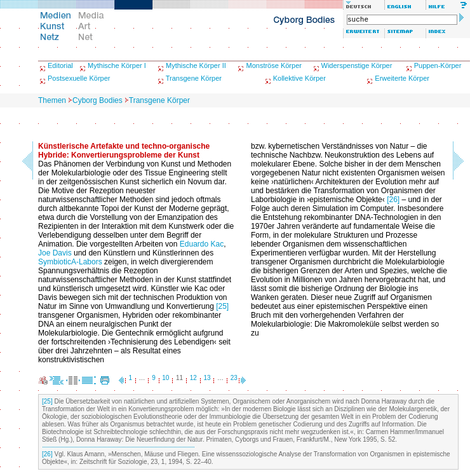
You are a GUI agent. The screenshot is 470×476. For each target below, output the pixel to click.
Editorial (60, 65)
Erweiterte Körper (402, 78)
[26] (393, 200)
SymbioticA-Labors (70, 262)
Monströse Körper (273, 65)
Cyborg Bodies (97, 100)
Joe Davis (55, 253)
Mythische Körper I (117, 65)
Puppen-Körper (438, 65)
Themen (52, 100)
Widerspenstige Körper (357, 65)
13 (207, 378)
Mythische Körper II (196, 65)
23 (234, 378)
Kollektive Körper (299, 78)
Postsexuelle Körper (79, 78)
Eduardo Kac (202, 244)
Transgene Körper (194, 78)
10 (165, 378)
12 (193, 378)
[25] (222, 306)
